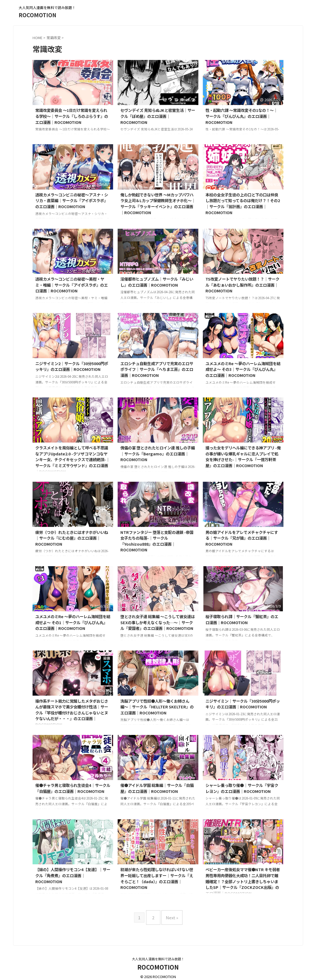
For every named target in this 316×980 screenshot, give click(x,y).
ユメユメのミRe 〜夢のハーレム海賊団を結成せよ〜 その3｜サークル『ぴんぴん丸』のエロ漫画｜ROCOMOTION (243, 369)
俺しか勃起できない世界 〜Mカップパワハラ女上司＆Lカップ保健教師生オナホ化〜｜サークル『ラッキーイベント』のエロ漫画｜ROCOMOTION (158, 203)
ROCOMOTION (37, 15)
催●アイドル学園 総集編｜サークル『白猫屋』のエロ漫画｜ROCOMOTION (157, 788)
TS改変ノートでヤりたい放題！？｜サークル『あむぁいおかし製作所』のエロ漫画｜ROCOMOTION (242, 285)
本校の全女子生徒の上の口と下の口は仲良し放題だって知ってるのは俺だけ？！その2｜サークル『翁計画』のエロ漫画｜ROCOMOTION (243, 203)
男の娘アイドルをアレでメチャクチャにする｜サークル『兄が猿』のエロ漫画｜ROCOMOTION (242, 538)
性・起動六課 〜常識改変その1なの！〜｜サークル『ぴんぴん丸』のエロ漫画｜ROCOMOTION (241, 116)
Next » (171, 915)
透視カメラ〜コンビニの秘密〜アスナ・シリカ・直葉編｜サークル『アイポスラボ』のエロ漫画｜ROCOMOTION (72, 200)
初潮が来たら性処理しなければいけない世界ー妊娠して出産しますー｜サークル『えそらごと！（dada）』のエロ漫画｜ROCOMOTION (157, 878)
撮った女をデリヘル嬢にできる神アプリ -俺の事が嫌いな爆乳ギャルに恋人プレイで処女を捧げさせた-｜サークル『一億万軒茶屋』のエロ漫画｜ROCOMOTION (243, 456)
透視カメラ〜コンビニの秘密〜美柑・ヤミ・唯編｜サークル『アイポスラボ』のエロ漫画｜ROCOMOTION (72, 285)
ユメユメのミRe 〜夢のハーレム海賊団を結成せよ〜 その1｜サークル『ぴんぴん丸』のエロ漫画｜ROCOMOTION (73, 622)
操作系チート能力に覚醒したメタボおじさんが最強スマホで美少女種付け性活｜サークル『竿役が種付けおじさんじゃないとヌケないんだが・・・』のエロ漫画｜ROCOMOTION (72, 713)
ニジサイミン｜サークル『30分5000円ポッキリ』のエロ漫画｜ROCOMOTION (243, 704)
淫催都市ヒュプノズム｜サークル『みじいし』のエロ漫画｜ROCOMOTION (157, 282)
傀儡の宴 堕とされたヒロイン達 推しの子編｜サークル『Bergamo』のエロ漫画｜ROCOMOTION (158, 453)
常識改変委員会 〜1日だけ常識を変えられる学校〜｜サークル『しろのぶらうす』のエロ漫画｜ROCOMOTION (72, 116)
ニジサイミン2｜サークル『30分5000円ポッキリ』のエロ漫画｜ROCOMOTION (72, 366)
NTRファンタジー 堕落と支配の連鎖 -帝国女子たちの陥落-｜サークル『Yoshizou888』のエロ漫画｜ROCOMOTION (157, 541)
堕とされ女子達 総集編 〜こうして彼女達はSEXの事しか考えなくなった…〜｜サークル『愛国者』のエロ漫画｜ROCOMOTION (158, 622)
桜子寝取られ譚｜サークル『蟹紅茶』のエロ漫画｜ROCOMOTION (242, 619)
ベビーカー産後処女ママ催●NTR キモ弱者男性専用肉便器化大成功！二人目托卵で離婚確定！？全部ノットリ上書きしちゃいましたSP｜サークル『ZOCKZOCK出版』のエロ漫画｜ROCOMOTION (243, 881)
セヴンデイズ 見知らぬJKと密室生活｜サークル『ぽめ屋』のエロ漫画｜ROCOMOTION (158, 116)
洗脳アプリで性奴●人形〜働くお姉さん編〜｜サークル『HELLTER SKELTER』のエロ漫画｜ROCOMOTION (157, 707)
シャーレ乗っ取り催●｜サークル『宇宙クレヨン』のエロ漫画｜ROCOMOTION (242, 788)
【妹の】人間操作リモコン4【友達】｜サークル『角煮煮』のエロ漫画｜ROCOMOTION (73, 875)
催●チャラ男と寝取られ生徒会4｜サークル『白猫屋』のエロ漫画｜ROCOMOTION (73, 788)
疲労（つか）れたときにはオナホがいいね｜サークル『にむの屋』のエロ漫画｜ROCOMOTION (72, 538)
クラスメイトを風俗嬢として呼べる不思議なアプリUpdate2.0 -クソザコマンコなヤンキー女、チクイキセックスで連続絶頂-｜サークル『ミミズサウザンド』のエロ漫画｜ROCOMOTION (73, 459)
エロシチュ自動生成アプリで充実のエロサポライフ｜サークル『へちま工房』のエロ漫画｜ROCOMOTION (157, 369)
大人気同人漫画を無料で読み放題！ (158, 954)
